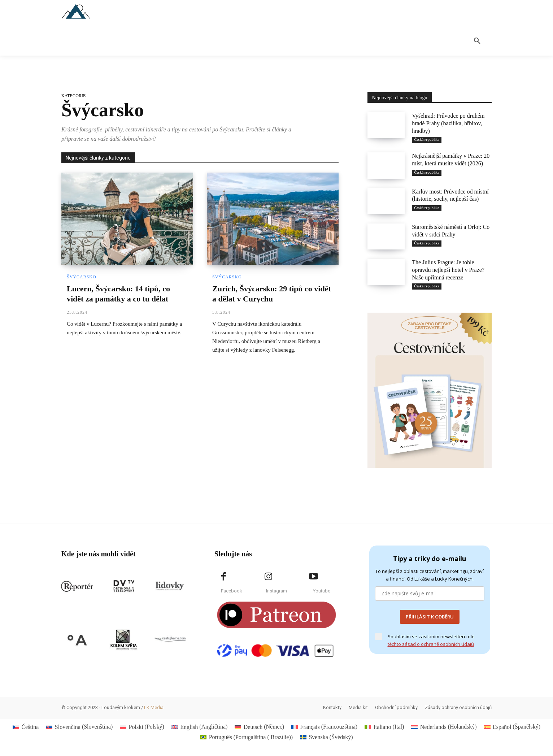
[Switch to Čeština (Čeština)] (26, 727)
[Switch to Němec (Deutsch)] (259, 727)
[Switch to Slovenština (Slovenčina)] (79, 727)
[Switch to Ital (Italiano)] (384, 727)
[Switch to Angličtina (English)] (199, 727)
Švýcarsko (82, 277)
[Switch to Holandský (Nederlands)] (444, 727)
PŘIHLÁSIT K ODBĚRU (430, 617)
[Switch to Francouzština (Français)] (324, 727)
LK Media (154, 707)
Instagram (276, 591)
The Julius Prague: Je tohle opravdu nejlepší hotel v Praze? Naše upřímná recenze (448, 270)
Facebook (232, 591)
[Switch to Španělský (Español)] (512, 727)
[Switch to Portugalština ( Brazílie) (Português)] (246, 737)
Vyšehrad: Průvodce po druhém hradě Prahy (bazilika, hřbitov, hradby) (448, 123)
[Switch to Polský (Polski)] (142, 727)
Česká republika (427, 140)
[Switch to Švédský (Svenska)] (326, 737)
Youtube (322, 591)
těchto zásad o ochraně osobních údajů (431, 644)
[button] (477, 41)
